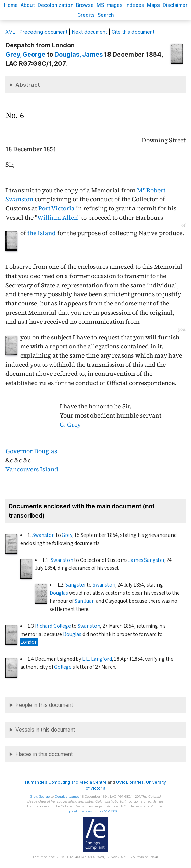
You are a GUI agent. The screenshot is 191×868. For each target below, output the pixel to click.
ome (11, 5)
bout (28, 5)
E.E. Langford (97, 659)
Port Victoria (56, 208)
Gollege (63, 667)
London (29, 642)
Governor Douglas (31, 451)
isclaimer (175, 5)
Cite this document (133, 32)
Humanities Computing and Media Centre (66, 782)
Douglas (59, 593)
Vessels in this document (45, 730)
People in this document (44, 705)
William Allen (57, 218)
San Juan (85, 601)
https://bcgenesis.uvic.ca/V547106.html (95, 811)
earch (106, 15)
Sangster (76, 585)
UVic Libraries (130, 782)
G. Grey (70, 425)
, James (79, 54)
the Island (42, 233)
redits (86, 15)
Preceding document (43, 32)
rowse (85, 5)
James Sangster (146, 560)
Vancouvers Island (32, 469)
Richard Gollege (53, 626)
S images (110, 5)
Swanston (43, 535)
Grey (67, 535)
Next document (90, 32)
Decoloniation (55, 5)
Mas (153, 5)
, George (26, 54)
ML (10, 32)
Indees (135, 5)
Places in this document (44, 754)
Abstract (28, 85)
